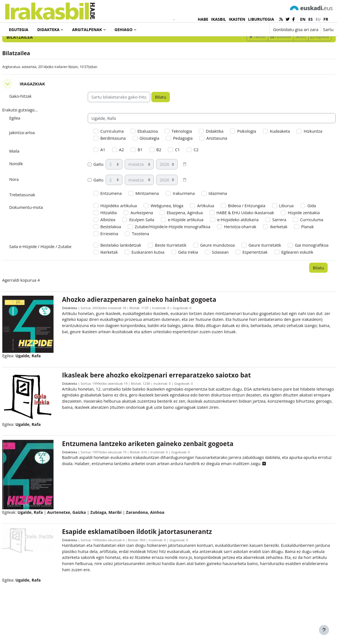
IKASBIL (218, 19)
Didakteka (79, 345)
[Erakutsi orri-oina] (324, 630)
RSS (287, 60)
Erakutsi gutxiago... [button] (34, 133)
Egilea (28, 141)
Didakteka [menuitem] (48, 30)
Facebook (267, 60)
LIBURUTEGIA (261, 19)
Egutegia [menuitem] (19, 30)
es (311, 19)
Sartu (328, 29)
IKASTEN (237, 19)
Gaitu (103, 189)
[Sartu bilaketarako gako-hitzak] (274, 45)
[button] (248, 29)
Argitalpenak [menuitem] (87, 30)
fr (326, 19)
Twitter (244, 60)
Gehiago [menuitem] (124, 30)
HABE (203, 19)
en (303, 19)
